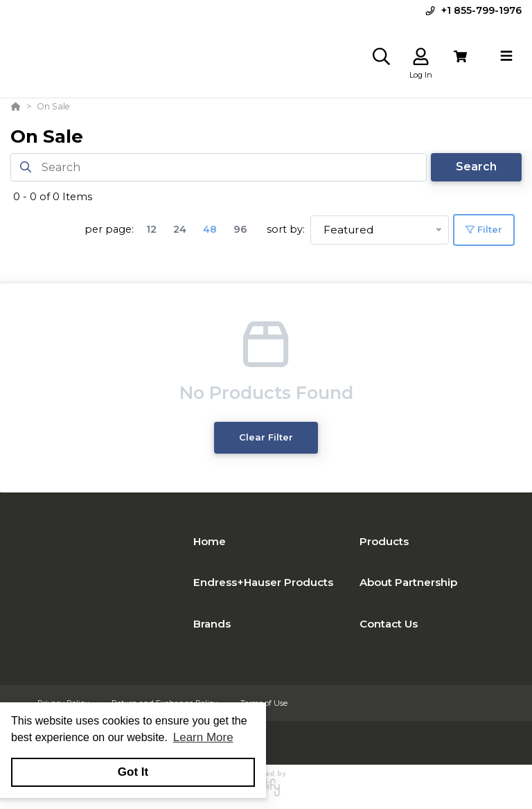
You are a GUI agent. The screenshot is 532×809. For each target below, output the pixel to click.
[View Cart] (460, 56)
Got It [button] (133, 772)
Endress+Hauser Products (263, 582)
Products (384, 541)
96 (240, 229)
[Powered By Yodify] (266, 790)
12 (151, 229)
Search (476, 167)
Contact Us (389, 624)
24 (180, 229)
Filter (484, 229)
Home (210, 541)
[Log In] (421, 56)
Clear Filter (266, 438)
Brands (212, 624)
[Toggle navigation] (506, 56)
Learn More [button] (203, 737)
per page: (109, 229)
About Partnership (408, 582)
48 (210, 229)
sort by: (286, 229)
